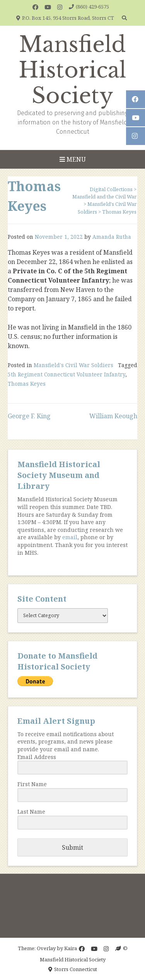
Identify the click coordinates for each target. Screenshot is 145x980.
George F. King (29, 416)
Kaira (71, 948)
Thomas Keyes (27, 384)
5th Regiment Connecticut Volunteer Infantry (67, 374)
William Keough (113, 416)
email (70, 537)
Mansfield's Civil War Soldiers (73, 365)
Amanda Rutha (112, 237)
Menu (73, 159)
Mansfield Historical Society (72, 70)
